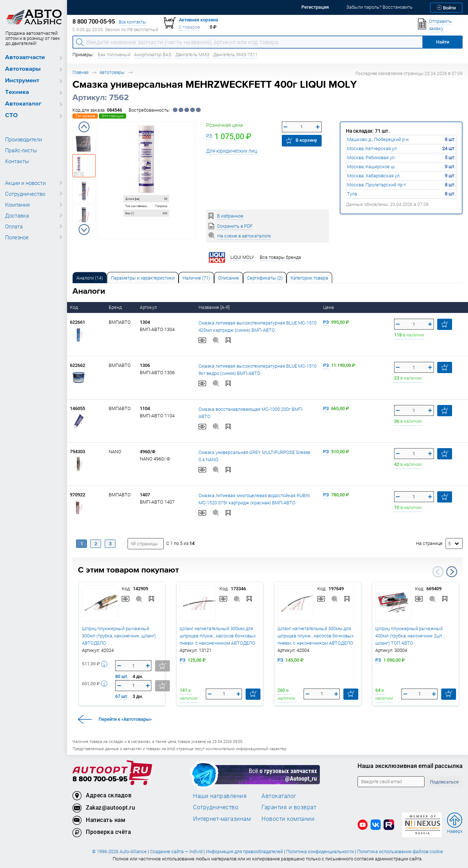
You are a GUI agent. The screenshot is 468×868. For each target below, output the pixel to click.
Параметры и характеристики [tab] (143, 278)
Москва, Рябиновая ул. (371, 158)
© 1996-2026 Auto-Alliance (119, 852)
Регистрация (315, 7)
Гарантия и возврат (289, 807)
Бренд (116, 307)
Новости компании (288, 819)
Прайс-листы (21, 150)
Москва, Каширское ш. (371, 167)
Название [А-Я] (215, 307)
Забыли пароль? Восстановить (379, 7)
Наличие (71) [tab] (196, 278)
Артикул (149, 307)
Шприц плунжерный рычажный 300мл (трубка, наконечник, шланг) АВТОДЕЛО (119, 636)
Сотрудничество (25, 194)
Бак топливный (114, 55)
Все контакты (132, 22)
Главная (80, 72)
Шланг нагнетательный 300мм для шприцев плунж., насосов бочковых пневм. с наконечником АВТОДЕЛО (218, 636)
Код (74, 307)
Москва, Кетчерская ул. (372, 148)
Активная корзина (199, 20)
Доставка (17, 215)
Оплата (14, 226)
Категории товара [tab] (309, 278)
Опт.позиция (112, 116)
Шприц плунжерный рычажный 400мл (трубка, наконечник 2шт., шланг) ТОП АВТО (410, 636)
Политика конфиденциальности (320, 852)
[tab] (90, 278)
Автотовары (23, 69)
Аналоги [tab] (90, 278)
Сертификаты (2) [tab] (265, 278)
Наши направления (220, 796)
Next (84, 230)
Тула (352, 194)
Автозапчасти (25, 57)
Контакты (17, 161)
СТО (11, 115)
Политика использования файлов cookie (400, 852)
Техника (17, 92)
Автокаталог (23, 104)
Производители (24, 139)
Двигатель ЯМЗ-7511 (235, 55)
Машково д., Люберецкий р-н (378, 139)
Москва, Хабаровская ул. (374, 176)
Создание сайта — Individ (176, 852)
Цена (329, 307)
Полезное (17, 237)
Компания (17, 204)
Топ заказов (85, 116)
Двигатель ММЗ (192, 55)
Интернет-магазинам (222, 819)
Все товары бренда (280, 257)
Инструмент (22, 81)
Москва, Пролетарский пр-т (377, 185)
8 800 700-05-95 (100, 779)
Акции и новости (25, 183)
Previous (84, 127)
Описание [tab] (229, 278)
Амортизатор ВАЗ (153, 55)
